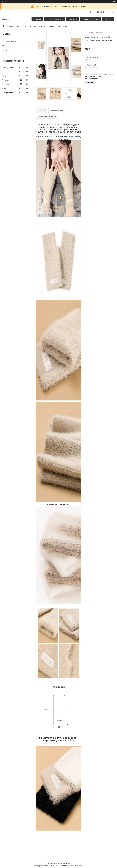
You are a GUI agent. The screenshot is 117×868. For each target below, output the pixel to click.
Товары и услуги (54, 19)
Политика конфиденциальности (72, 866)
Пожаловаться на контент (49, 866)
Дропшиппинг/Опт (91, 19)
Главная (37, 19)
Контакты (73, 19)
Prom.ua (69, 863)
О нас (5, 46)
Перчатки (25, 26)
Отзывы (6, 50)
